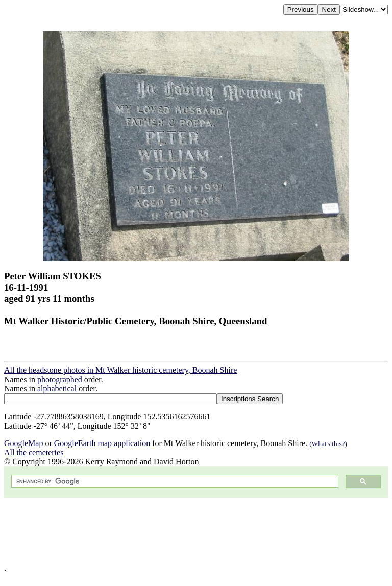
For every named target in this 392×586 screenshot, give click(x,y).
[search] (174, 482)
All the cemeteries (34, 452)
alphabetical (57, 389)
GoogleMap (23, 443)
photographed (60, 379)
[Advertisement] (196, 533)
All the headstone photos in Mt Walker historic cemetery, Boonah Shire (120, 370)
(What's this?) (328, 444)
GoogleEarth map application (103, 443)
